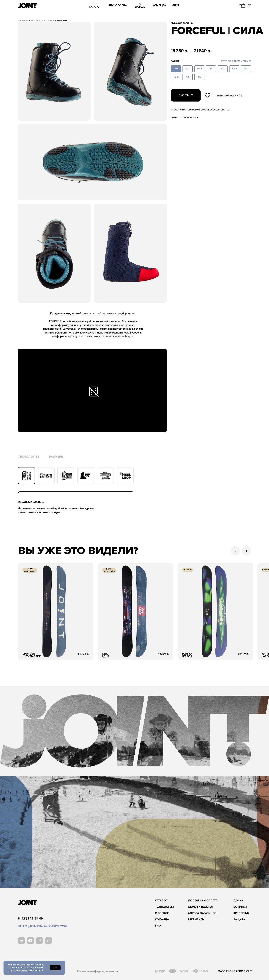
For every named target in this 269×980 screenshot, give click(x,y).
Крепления (241, 913)
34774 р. (83, 654)
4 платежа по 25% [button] (228, 96)
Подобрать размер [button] (240, 61)
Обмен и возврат (201, 907)
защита (239, 920)
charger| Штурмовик (32, 655)
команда (162, 920)
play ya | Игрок (187, 655)
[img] (56, 611)
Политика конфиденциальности (98, 971)
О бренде (162, 913)
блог (159, 926)
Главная (23, 21)
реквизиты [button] (196, 920)
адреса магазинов (202, 913)
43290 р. (163, 654)
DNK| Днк (106, 655)
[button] (224, 61)
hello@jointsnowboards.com (42, 926)
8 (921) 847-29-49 (30, 919)
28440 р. (243, 654)
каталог (36, 21)
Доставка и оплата (203, 901)
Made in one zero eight (235, 971)
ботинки (49, 21)
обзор (175, 118)
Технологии (190, 118)
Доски (238, 901)
